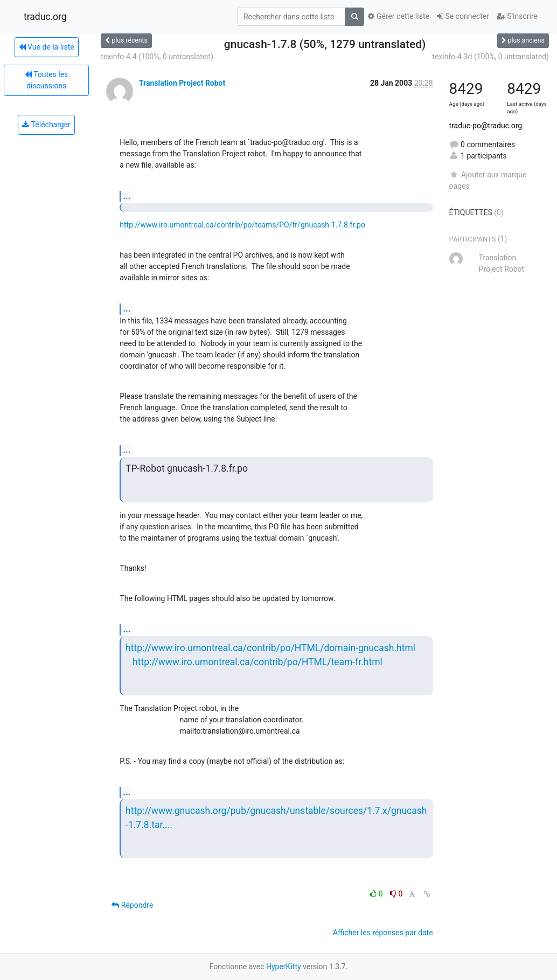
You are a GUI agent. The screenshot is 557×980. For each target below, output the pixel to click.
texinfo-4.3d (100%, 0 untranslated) (490, 57)
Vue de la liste (47, 47)
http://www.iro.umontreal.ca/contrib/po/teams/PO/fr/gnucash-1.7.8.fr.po (242, 225)
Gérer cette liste (399, 16)
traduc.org (45, 17)
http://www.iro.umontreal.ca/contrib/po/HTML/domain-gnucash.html (270, 648)
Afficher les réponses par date (383, 933)
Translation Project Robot (182, 83)
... (127, 196)
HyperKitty (284, 967)
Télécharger (46, 125)
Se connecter (463, 16)
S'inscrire (517, 16)
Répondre (132, 905)
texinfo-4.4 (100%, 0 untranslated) (157, 57)
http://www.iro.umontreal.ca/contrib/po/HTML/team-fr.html (257, 662)
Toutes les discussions (46, 80)
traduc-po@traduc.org (486, 126)
